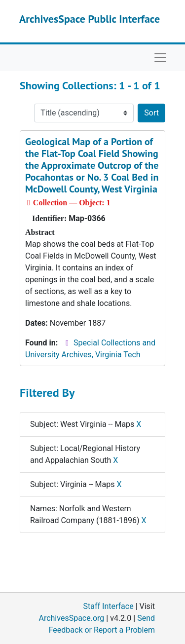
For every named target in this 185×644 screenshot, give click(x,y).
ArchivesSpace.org (71, 618)
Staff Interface (109, 606)
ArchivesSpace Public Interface (90, 19)
